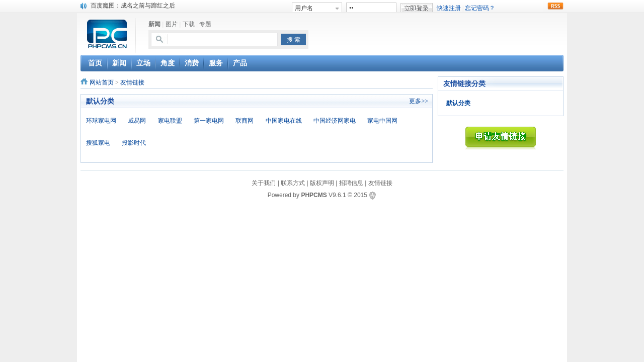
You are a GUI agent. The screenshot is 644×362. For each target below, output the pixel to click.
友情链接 (132, 82)
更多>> (419, 101)
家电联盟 (170, 121)
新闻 (154, 24)
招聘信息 (351, 183)
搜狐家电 (98, 143)
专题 (205, 24)
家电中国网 (382, 121)
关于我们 (264, 183)
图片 (172, 24)
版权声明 (322, 183)
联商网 (245, 121)
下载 (189, 24)
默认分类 (458, 103)
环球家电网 (101, 121)
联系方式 (293, 183)
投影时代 (134, 143)
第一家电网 (209, 121)
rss (555, 6)
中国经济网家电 (335, 121)
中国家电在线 (284, 121)
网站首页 (102, 82)
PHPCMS (314, 195)
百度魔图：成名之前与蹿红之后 (133, 6)
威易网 (137, 121)
